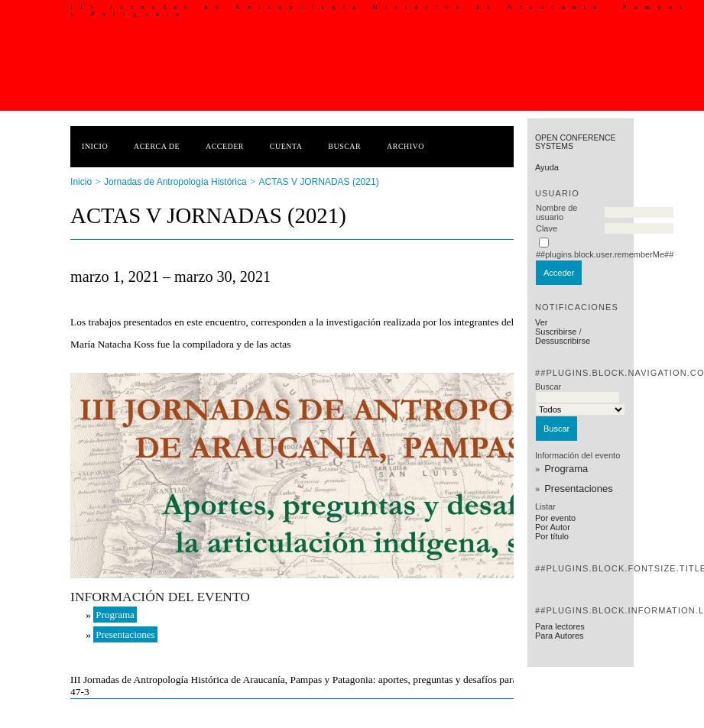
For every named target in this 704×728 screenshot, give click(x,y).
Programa (566, 469)
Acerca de (157, 146)
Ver (542, 322)
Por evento (555, 518)
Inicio (95, 146)
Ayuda (547, 167)
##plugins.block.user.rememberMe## (605, 254)
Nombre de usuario (556, 212)
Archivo (406, 146)
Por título (552, 536)
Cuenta (286, 146)
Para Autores (560, 636)
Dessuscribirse (563, 341)
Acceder (225, 146)
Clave (547, 228)
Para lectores (560, 626)
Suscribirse (556, 332)
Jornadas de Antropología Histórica (175, 182)
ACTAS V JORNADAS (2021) (318, 182)
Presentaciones (579, 489)
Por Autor (553, 527)
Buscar (344, 146)
